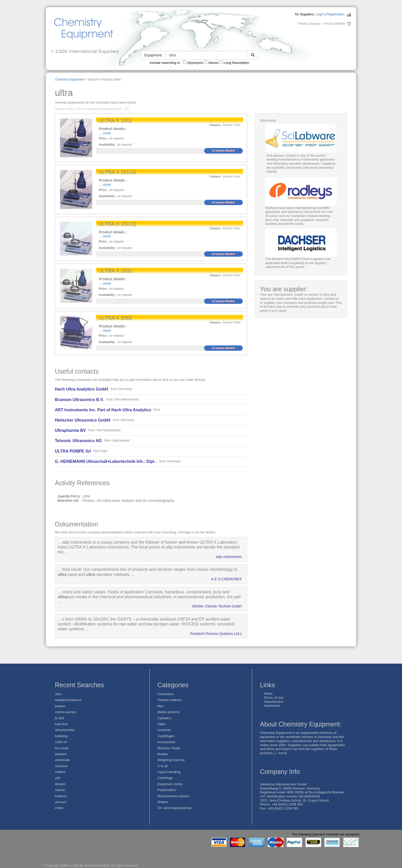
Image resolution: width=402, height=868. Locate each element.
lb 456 (59, 718)
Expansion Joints (170, 784)
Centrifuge (165, 778)
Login (320, 14)
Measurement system (173, 796)
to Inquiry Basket (223, 151)
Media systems (169, 712)
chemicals (62, 760)
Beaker (163, 754)
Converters (166, 694)
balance (61, 796)
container (164, 730)
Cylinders (164, 718)
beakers (61, 754)
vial (57, 778)
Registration (335, 14)
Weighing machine (171, 760)
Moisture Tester (169, 748)
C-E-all (163, 766)
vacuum (61, 802)
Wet (160, 706)
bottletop (61, 736)
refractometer (65, 730)
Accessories (166, 742)
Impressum (272, 706)
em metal (62, 748)
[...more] (281, 753)
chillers (60, 772)
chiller (59, 808)
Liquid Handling (169, 772)
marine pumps (65, 712)
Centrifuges (166, 736)
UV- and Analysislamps (174, 808)
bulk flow (61, 724)
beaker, (60, 706)
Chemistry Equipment (70, 79)
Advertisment (274, 702)
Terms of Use (274, 698)
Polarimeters (167, 790)
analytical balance (68, 700)
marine (60, 790)
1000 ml (61, 742)
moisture (61, 766)
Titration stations (170, 700)
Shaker (163, 802)
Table (161, 724)
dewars (60, 784)
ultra (58, 694)
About (268, 694)
